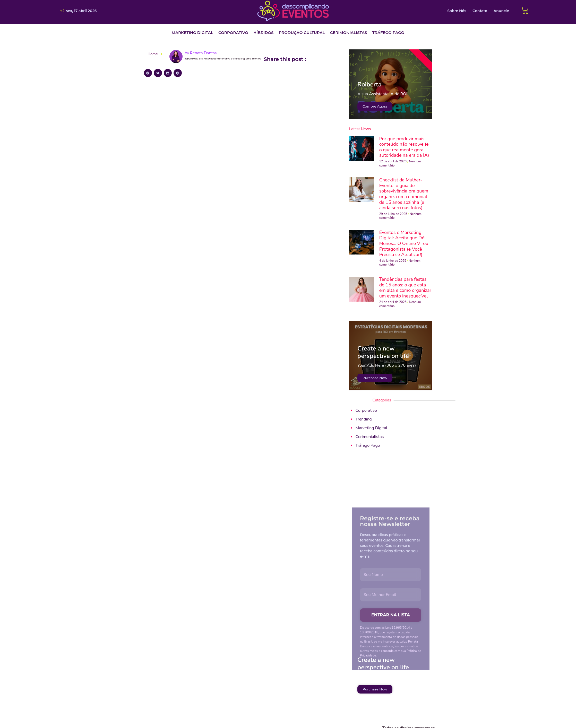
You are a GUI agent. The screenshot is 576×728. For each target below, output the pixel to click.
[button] (192, 33)
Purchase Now (375, 378)
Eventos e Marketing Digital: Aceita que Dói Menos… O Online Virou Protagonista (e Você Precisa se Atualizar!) (404, 243)
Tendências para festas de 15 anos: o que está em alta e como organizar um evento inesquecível (405, 288)
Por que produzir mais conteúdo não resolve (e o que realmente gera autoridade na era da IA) (404, 147)
